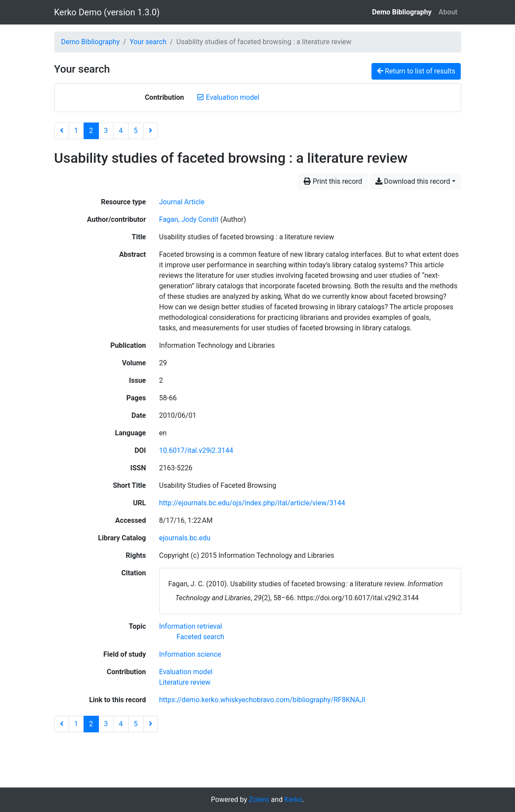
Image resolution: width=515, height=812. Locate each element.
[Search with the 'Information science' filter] (190, 654)
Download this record (413, 181)
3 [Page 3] (106, 131)
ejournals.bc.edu (185, 538)
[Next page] (151, 131)
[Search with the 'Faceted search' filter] (201, 637)
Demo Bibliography (402, 12)
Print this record (333, 181)
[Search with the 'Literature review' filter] (185, 682)
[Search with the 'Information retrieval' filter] (191, 626)
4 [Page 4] (121, 131)
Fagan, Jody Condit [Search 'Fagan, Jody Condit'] (189, 219)
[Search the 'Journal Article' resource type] (182, 202)
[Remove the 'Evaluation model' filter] (232, 97)
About (448, 12)
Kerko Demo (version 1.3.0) (107, 12)
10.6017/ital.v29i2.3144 (196, 450)
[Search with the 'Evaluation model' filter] (186, 672)
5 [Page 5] (136, 131)
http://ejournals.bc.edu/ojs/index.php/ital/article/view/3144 (252, 503)
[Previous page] (62, 131)
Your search (148, 42)
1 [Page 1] (76, 131)
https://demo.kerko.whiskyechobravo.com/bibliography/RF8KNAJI (263, 700)
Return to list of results (416, 71)
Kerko (293, 800)
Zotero (259, 800)
